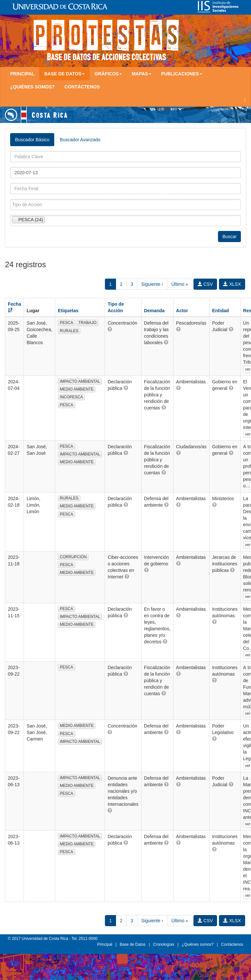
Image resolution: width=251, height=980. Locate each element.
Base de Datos (133, 944)
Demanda (154, 311)
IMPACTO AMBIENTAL (80, 381)
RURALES (69, 331)
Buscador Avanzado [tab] (80, 140)
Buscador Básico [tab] (32, 140)
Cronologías (164, 944)
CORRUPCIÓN (73, 557)
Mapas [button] (142, 74)
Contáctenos (82, 87)
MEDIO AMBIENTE (77, 389)
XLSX (232, 284)
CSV (205, 284)
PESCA (67, 323)
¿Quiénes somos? (32, 87)
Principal (22, 74)
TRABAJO (87, 323)
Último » (180, 284)
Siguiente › (152, 284)
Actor (182, 311)
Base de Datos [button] (64, 74)
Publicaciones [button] (182, 74)
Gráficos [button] (108, 74)
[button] (110, 329)
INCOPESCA (71, 397)
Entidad (220, 311)
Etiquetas (68, 311)
